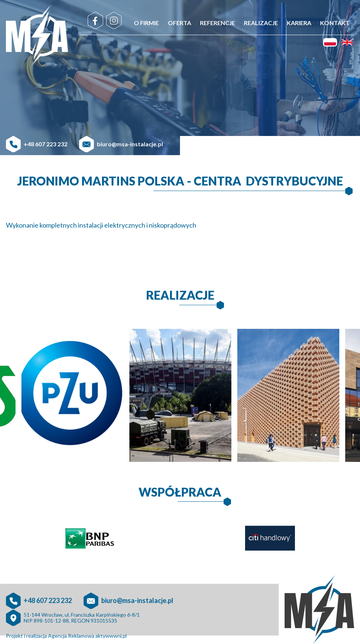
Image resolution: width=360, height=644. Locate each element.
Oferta (179, 23)
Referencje (218, 23)
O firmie (146, 23)
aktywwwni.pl (111, 636)
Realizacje (261, 23)
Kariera (299, 23)
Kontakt (335, 23)
